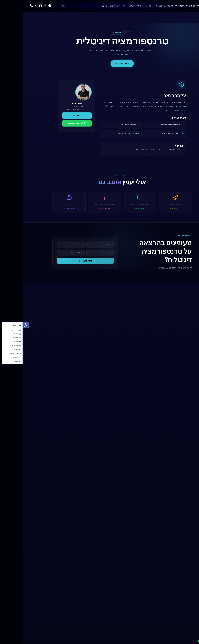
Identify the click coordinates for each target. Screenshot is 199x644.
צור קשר (82, 6)
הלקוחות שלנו (92, 6)
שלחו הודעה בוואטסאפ (54, 124)
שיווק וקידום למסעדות (141, 6)
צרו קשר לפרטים (100, 64)
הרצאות (157, 6)
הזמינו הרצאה (54, 116)
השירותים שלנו (170, 6)
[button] (3, 325)
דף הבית (183, 6)
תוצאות (110, 6)
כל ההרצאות (107, 32)
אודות (102, 6)
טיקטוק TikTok (122, 6)
